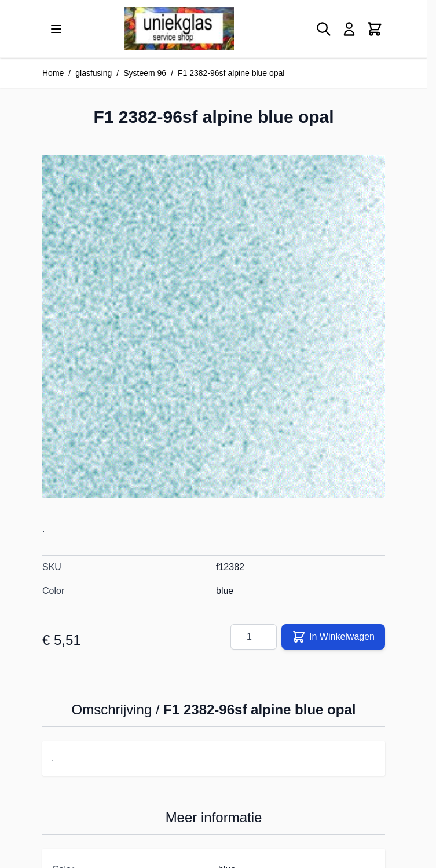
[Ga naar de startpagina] (179, 29)
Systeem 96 (145, 73)
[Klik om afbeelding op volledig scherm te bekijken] (214, 327)
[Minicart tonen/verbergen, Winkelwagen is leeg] (375, 29)
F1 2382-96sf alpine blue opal (231, 73)
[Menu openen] (56, 29)
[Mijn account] (349, 29)
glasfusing (94, 73)
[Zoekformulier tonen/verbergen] (324, 29)
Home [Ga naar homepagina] (53, 73)
